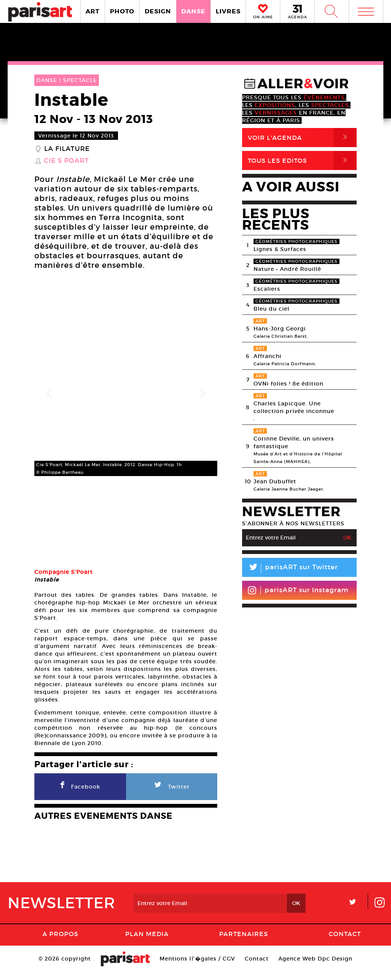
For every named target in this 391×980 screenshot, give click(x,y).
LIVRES (228, 11)
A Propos (60, 941)
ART (93, 11)
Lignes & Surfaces (280, 249)
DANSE (193, 11)
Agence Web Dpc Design (315, 966)
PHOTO (122, 11)
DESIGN (158, 11)
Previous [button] (50, 394)
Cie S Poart (66, 161)
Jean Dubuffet (275, 481)
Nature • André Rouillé (287, 269)
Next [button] (202, 394)
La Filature (67, 149)
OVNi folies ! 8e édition (288, 384)
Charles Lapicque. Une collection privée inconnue (294, 407)
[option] (126, 394)
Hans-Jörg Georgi (280, 329)
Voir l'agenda (302, 138)
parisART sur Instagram (298, 590)
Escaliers (267, 289)
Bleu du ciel (271, 309)
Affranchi (267, 356)
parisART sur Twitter (290, 568)
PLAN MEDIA (147, 941)
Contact (345, 941)
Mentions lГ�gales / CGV (197, 966)
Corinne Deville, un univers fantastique (294, 442)
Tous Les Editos (302, 160)
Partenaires (244, 941)
